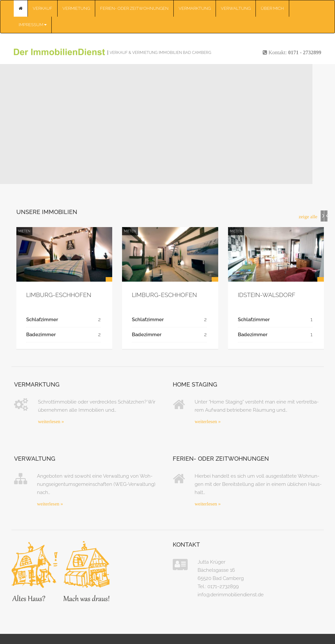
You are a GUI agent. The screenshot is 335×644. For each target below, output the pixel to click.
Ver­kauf (43, 8)
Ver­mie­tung (76, 8)
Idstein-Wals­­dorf (267, 295)
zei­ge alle (308, 217)
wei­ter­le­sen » (51, 421)
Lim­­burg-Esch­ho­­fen (59, 295)
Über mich (272, 8)
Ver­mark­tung (195, 8)
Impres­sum (33, 25)
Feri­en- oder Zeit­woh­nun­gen (134, 8)
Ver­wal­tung (236, 8)
